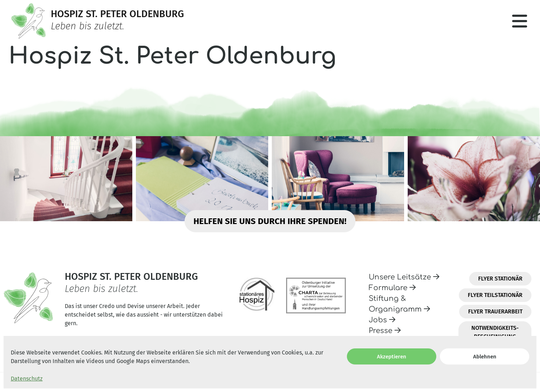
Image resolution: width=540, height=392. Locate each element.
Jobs (382, 320)
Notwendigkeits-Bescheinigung (495, 332)
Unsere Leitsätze (404, 277)
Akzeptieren (392, 357)
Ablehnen (485, 357)
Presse (385, 331)
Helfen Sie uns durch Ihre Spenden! (270, 221)
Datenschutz (27, 379)
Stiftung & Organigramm (399, 304)
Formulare (392, 288)
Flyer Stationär (500, 279)
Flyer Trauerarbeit (495, 311)
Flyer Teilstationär (495, 295)
